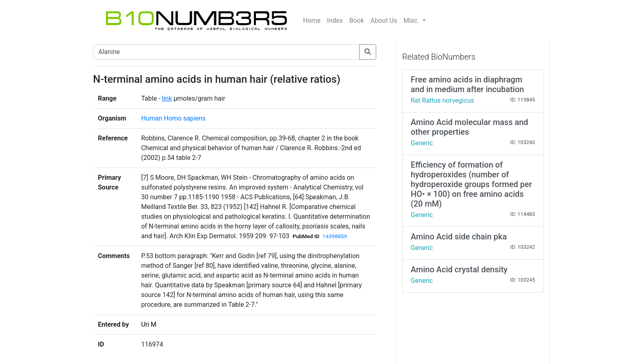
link (167, 98)
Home (312, 20)
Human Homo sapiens (173, 118)
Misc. (412, 20)
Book (357, 20)
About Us (384, 20)
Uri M (149, 324)
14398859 (335, 236)
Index (335, 20)
